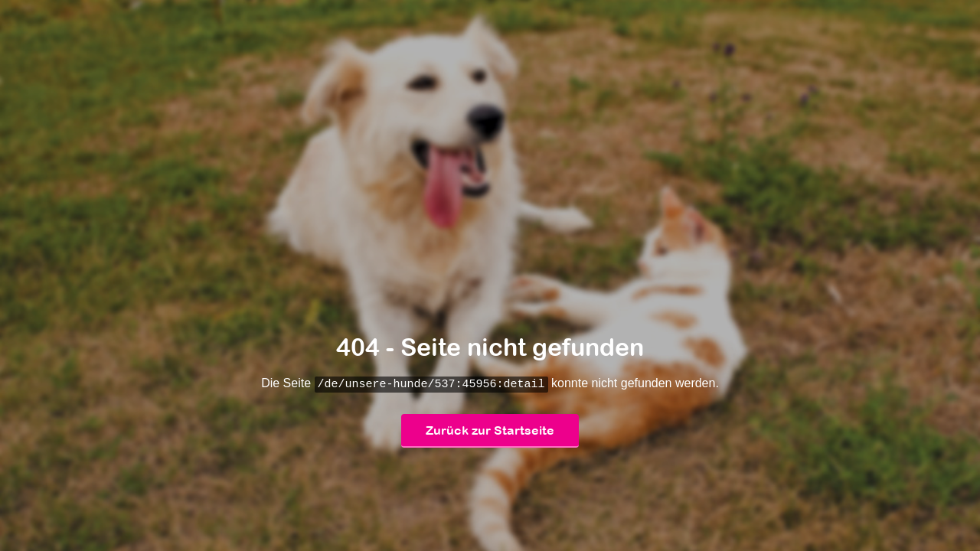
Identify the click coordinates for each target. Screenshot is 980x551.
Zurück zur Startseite (490, 431)
